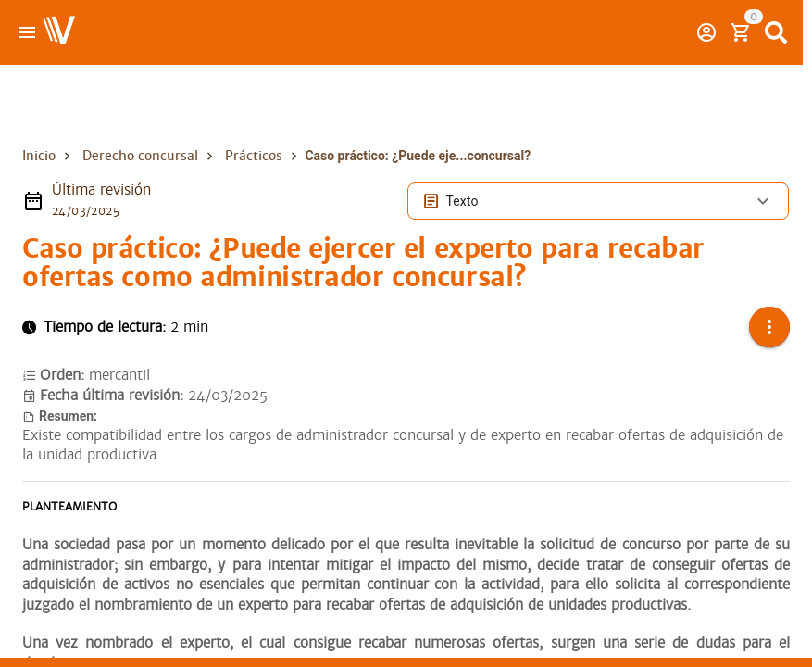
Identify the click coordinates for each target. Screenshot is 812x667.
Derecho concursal (140, 156)
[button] (769, 327)
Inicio (39, 156)
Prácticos (254, 156)
